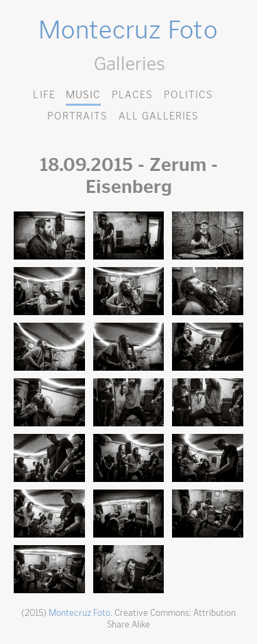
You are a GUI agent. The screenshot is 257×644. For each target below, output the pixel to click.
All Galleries (159, 116)
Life (44, 94)
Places (132, 94)
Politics (188, 94)
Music (83, 94)
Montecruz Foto (128, 30)
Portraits (77, 116)
